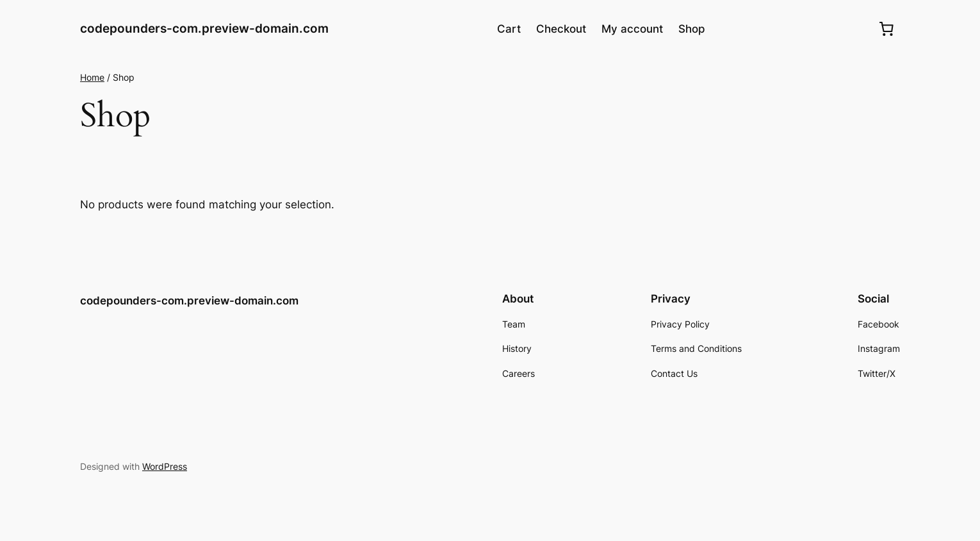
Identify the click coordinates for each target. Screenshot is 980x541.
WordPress (165, 466)
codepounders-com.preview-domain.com (204, 28)
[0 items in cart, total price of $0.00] (886, 29)
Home (92, 77)
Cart (509, 29)
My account (632, 29)
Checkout (561, 29)
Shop (692, 29)
